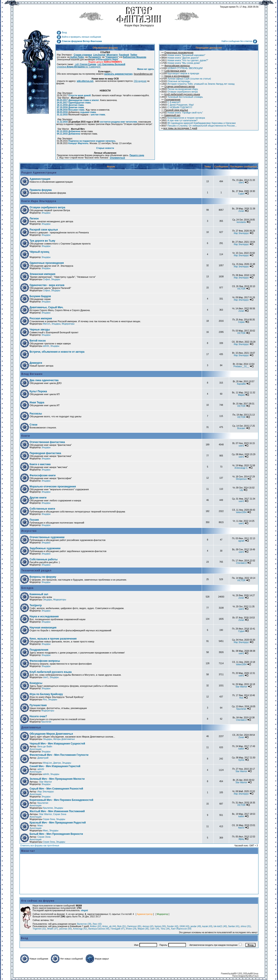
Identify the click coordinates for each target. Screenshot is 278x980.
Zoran (241, 211)
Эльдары (46, 213)
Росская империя (41, 318)
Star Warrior (241, 687)
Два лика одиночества (44, 380)
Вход (62, 33)
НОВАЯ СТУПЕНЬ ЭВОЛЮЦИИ (182, 68)
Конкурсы (36, 683)
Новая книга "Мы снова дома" (181, 63)
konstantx (241, 222)
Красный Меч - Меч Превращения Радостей (58, 823)
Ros (45, 700)
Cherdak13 (241, 563)
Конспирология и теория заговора (183, 118)
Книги (25, 436)
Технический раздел (36, 571)
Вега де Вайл (45, 746)
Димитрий (43, 758)
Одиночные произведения (47, 263)
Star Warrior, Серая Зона (53, 814)
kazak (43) (207, 926)
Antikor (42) (96, 926)
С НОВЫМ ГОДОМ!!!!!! (177, 107)
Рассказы (36, 414)
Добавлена (74, 131)
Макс (40, 825)
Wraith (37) (52, 929)
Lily (241, 490)
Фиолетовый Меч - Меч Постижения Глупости (59, 755)
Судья (241, 194)
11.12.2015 (62, 122)
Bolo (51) (122, 926)
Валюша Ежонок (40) (99, 929)
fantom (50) (160, 926)
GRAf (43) (185, 926)
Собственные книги (42, 509)
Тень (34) (165, 929)
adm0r (46, 346)
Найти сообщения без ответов (239, 41)
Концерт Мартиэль (78, 143)
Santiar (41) (234, 926)
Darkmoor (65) (134, 926)
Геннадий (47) (117, 929)
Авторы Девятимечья (64, 739)
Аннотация (36, 749)
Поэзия (34, 520)
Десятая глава (76, 105)
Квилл (241, 828)
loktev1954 (241, 512)
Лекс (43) (97, 924)
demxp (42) (148, 926)
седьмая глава (88, 112)
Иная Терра (37, 402)
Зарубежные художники (45, 548)
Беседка (27, 588)
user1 (241, 183)
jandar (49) (196, 926)
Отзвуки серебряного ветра (180, 92)
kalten (241, 749)
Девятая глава (76, 107)
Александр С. (241, 468)
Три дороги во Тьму (42, 241)
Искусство (29, 531)
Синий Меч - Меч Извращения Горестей (55, 766)
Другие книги (38, 498)
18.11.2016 (62, 105)
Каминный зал (39, 594)
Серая (241, 322)
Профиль (38, 105)
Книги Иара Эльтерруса (38, 201)
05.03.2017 (62, 100)
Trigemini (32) (39, 929)
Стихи (33, 425)
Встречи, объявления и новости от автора (57, 352)
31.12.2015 (62, 115)
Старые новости (105, 148)
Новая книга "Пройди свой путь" (182, 113)
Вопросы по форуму (43, 577)
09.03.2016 (62, 112)
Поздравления (39, 650)
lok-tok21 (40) (220, 926)
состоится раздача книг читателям (118, 122)
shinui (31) (246, 926)
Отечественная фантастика (47, 442)
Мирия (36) (143, 929)
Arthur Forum (253, 976)
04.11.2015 (62, 134)
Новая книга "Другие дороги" (180, 58)
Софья (46, 279)
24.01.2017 (62, 103)
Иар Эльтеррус (241, 233)
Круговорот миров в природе (180, 73)
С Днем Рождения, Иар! (178, 105)
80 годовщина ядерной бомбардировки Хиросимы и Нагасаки (199, 123)
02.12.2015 (62, 131)
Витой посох (38, 341)
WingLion (48, 763)
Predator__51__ (241, 366)
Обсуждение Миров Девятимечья (51, 734)
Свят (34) (155, 929)
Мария (241, 395)
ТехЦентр (36, 605)
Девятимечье (31, 727)
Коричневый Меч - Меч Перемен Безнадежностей (61, 800)
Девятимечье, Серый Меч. (46, 307)
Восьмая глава (76, 110)
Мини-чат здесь (146, 69)
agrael (241, 541)
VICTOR (241, 289)
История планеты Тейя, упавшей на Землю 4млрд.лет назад (198, 84)
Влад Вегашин (31, 374)
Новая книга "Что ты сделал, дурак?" (185, 60)
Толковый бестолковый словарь (182, 97)
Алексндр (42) (80, 929)
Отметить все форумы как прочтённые (40, 846)
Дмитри (57, 763)
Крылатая (241, 709)
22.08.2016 (62, 110)
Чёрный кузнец (39, 252)
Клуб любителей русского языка (51, 672)
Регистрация (38, 98)
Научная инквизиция (43, 628)
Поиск (38, 69)
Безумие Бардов (40, 296)
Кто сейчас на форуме (38, 901)
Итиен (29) (131, 929)
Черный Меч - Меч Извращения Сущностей (57, 744)
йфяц (241, 839)
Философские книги (43, 475)
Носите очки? (38, 716)
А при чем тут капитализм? (180, 120)
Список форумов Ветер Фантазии (79, 41)
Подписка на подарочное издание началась (92, 141)
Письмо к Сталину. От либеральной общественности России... (199, 126)
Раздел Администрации (38, 173)
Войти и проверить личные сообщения (79, 37)
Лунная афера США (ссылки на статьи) (186, 79)
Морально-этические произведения (53, 487)
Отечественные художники (47, 537)
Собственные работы (44, 559)
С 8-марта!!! (171, 102)
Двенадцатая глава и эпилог (84, 100)
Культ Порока (38, 391)
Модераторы (68, 324)
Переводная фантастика (45, 453)
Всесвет (241, 428)
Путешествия (38, 705)
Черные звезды (40, 330)
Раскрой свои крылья (44, 230)
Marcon (47, 324)
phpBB (233, 974)
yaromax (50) (65, 929)
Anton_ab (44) (109, 926)
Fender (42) (173, 926)
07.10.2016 (62, 107)
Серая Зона (49, 819)
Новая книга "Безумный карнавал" (183, 55)
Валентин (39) (84, 924)
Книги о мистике (40, 464)
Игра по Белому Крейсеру (46, 694)
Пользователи (38, 84)
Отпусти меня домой (80, 95)
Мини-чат (28, 851)
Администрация (40, 179)
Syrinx (241, 760)
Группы (38, 91)
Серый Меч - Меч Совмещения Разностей (56, 789)
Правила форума (41, 190)
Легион (34, 219)
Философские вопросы (45, 661)
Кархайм (241, 384)
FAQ (38, 76)
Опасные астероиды (176, 81)
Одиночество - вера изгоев (47, 285)
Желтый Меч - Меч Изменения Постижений (57, 811)
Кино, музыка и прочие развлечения (53, 639)
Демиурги (36, 363)
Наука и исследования (44, 616)
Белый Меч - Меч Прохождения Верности (56, 834)
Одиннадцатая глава (79, 103)
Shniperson (241, 479)
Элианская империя (42, 274)
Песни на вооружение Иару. (180, 89)
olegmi (84, 910)
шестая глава (98, 115)
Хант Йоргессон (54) (181, 929)
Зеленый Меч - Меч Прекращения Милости (57, 779)
